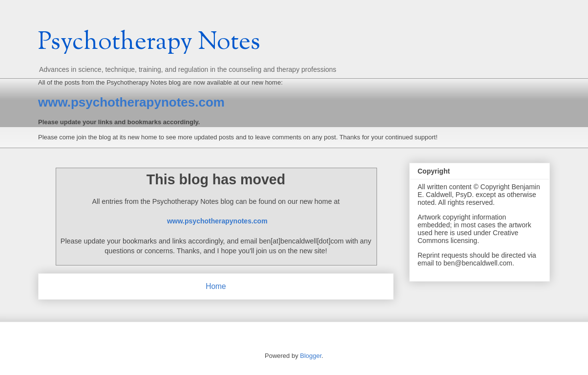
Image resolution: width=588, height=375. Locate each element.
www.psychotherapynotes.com (131, 102)
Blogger (311, 356)
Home (216, 286)
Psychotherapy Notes (149, 43)
